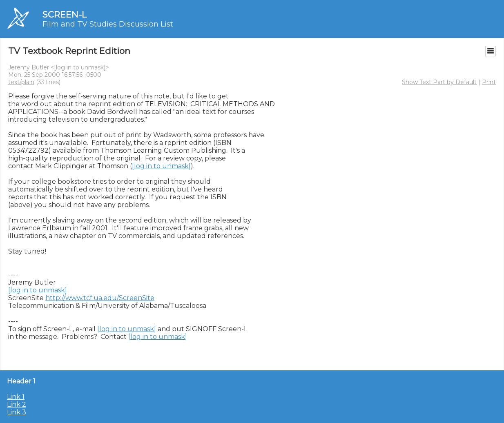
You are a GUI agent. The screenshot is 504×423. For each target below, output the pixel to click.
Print (489, 82)
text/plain (21, 82)
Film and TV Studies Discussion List (108, 24)
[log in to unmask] (80, 67)
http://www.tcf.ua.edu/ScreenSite (100, 298)
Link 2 (17, 404)
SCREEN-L (65, 14)
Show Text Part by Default (439, 82)
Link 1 (16, 397)
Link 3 (17, 412)
